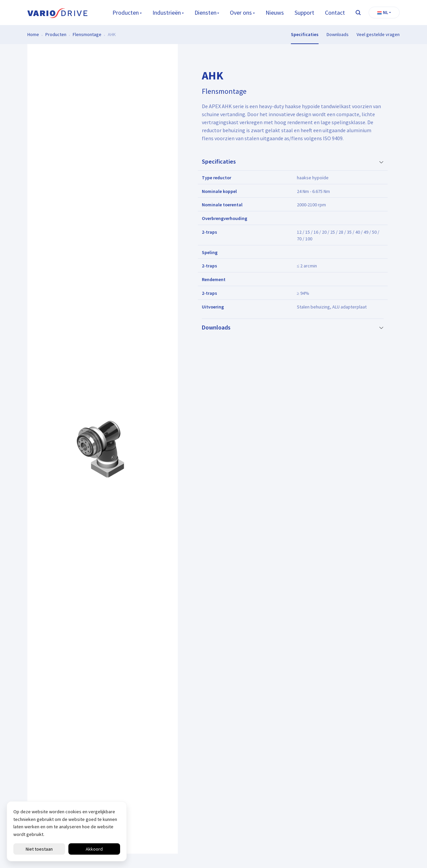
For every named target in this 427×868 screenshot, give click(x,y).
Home (33, 34)
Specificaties (305, 34)
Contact (335, 13)
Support (304, 13)
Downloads (338, 34)
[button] (384, 13)
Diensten (205, 13)
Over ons (241, 13)
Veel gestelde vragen (378, 34)
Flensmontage (87, 34)
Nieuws (275, 13)
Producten (126, 13)
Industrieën (167, 13)
